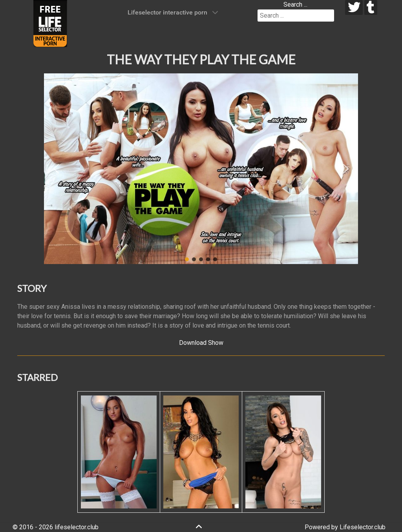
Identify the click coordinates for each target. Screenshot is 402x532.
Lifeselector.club (363, 527)
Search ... (295, 5)
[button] (56, 169)
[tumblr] (371, 7)
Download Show (201, 343)
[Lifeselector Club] (50, 23)
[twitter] (354, 7)
